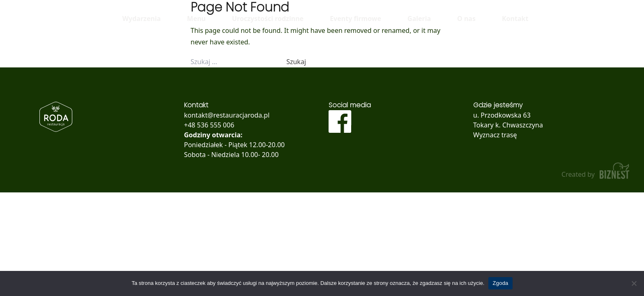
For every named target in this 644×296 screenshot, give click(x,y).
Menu (196, 18)
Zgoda (500, 283)
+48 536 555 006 (209, 125)
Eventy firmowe (355, 18)
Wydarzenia (142, 18)
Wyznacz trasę (495, 135)
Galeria (419, 18)
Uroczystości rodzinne (268, 18)
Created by (596, 171)
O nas (466, 18)
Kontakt (515, 18)
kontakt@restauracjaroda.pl (227, 115)
